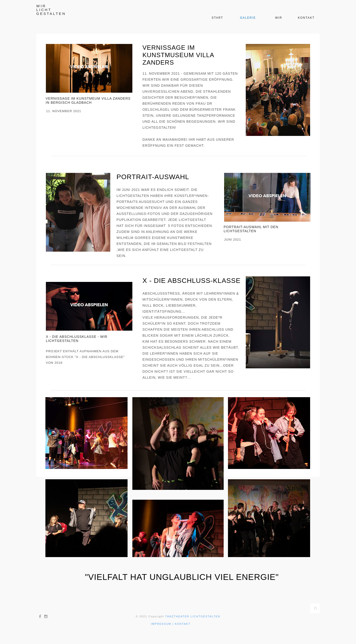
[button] (89, 68)
